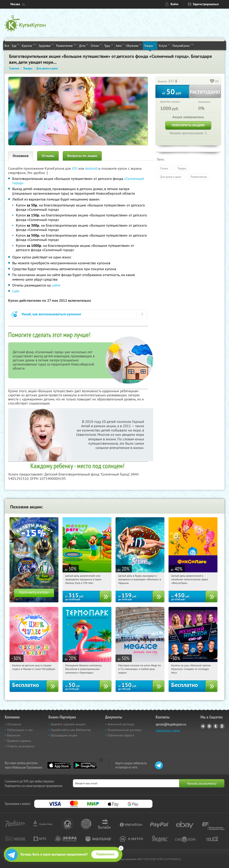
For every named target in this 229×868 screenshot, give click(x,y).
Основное (21, 156)
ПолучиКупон (183, 45)
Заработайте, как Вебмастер (71, 730)
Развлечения (66, 45)
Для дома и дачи (171, 177)
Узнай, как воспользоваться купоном (51, 314)
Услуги (164, 45)
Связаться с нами (168, 730)
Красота (29, 45)
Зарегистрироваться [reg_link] (206, 4)
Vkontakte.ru (209, 726)
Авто (120, 45)
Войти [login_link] (174, 4)
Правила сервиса (19, 741)
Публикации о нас (20, 730)
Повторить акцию (188, 125)
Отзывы (48, 156)
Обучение (134, 45)
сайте (56, 285)
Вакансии (14, 735)
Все (7, 46)
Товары (150, 45)
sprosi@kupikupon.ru (171, 724)
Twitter (216, 726)
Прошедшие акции (64, 735)
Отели (96, 45)
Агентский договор (121, 724)
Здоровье (46, 45)
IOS (75, 168)
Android (92, 168)
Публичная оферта (121, 735)
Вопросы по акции (82, 156)
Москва (15, 4)
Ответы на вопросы (21, 746)
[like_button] (212, 81)
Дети (84, 45)
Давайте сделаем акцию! (68, 724)
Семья (164, 168)
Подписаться (105, 854)
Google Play (85, 765)
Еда (16, 45)
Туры (109, 45)
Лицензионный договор (124, 730)
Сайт (16, 291)
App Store (59, 765)
